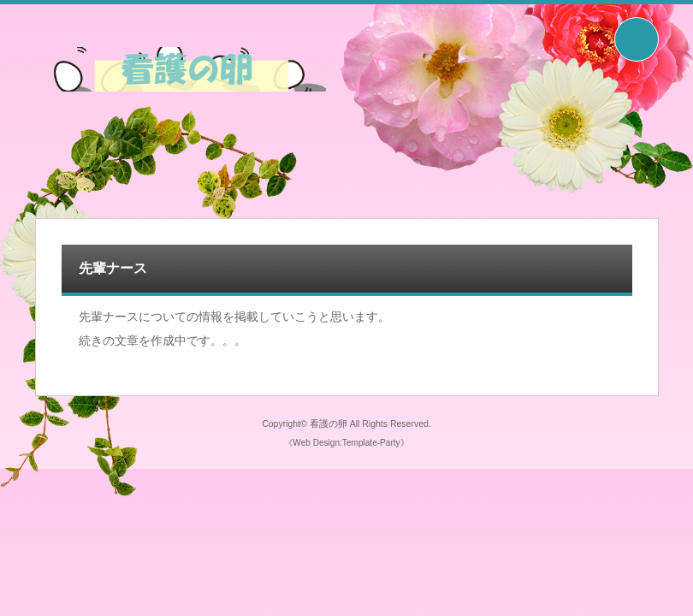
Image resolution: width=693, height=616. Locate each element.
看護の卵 (329, 423)
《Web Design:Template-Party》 (346, 443)
